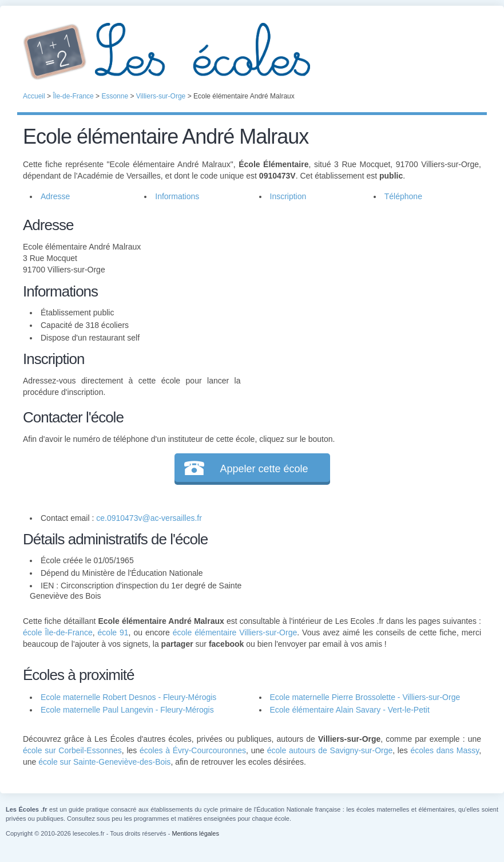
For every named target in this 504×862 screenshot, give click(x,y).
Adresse (55, 196)
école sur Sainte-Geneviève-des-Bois (104, 762)
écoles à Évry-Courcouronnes (193, 750)
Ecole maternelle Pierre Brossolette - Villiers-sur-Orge (365, 697)
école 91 (113, 632)
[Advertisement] (361, 294)
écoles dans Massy (445, 750)
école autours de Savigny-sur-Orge (330, 750)
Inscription (288, 196)
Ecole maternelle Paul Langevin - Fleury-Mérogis (127, 710)
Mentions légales (195, 833)
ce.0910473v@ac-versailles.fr (149, 518)
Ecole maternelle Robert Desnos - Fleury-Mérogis (128, 697)
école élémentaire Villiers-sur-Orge (235, 632)
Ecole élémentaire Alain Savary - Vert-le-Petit (350, 710)
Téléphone (403, 196)
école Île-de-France (58, 632)
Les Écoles (252, 52)
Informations (177, 196)
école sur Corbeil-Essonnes (72, 750)
